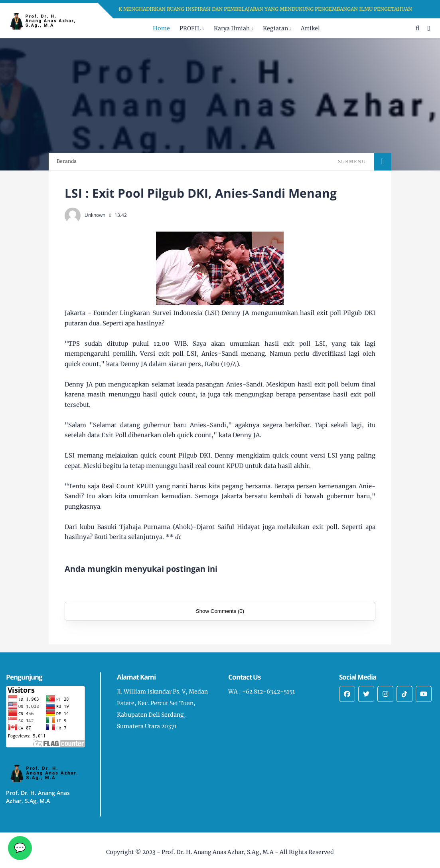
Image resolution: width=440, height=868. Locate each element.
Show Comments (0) (220, 611)
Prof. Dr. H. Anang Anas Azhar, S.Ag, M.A (218, 852)
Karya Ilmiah (232, 28)
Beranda (67, 161)
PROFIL (190, 28)
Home (161, 28)
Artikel (310, 28)
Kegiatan (275, 28)
